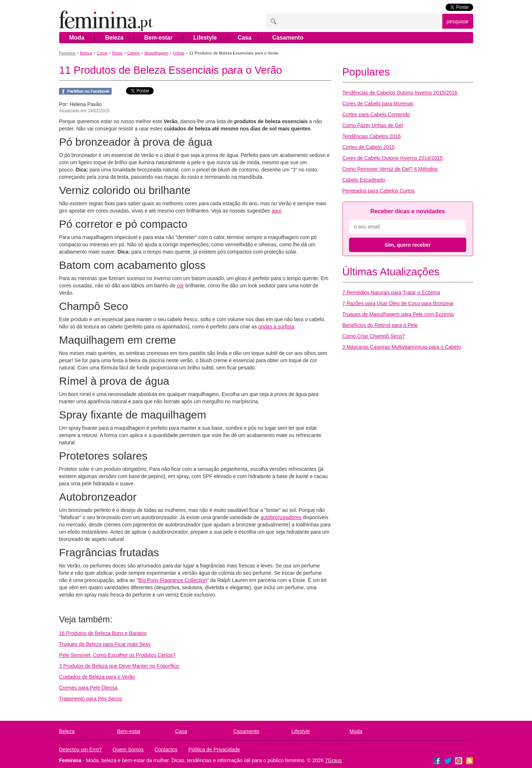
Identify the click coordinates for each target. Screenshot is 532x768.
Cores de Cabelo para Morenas (378, 104)
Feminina (67, 53)
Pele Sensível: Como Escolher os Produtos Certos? (117, 655)
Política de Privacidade (214, 749)
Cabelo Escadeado (364, 180)
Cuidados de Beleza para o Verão (97, 677)
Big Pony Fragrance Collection (173, 580)
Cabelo (133, 53)
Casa (244, 38)
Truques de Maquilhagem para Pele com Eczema (398, 314)
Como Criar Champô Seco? (374, 336)
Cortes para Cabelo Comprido (376, 114)
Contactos (166, 749)
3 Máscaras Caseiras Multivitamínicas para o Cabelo (402, 347)
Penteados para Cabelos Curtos (379, 191)
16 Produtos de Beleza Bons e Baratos (103, 633)
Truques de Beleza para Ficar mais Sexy (105, 644)
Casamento (288, 38)
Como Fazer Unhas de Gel (373, 125)
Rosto (117, 53)
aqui (276, 211)
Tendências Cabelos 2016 (372, 136)
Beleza (114, 38)
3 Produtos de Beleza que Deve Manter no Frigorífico (119, 666)
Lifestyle (205, 38)
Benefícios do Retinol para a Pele (380, 325)
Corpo (102, 53)
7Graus (333, 760)
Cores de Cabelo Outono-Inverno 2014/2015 (393, 158)
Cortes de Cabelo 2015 (369, 147)
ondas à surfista (276, 327)
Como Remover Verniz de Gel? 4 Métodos (390, 169)
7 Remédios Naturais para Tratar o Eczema (391, 292)
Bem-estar (158, 38)
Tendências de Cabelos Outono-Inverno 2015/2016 (400, 93)
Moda (77, 38)
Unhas (179, 53)
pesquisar (458, 21)
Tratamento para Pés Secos (91, 699)
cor (180, 286)
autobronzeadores (281, 517)
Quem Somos (128, 749)
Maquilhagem (157, 53)
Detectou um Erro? (81, 749)
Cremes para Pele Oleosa (88, 688)
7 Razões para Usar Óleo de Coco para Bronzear (398, 303)
